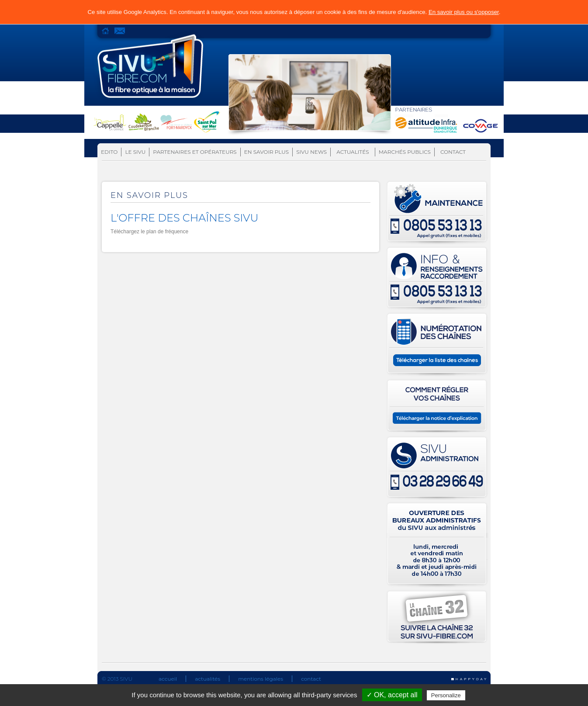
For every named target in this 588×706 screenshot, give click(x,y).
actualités (208, 679)
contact (311, 679)
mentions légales (261, 679)
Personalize (446, 695)
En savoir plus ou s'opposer (464, 12)
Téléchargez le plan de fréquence (149, 232)
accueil (168, 679)
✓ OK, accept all (392, 695)
